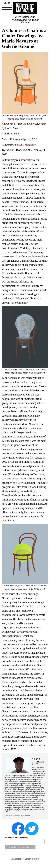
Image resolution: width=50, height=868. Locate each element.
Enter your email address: (16, 838)
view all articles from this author (17, 815)
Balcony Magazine (25, 145)
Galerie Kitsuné (11, 134)
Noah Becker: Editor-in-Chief (25, 859)
